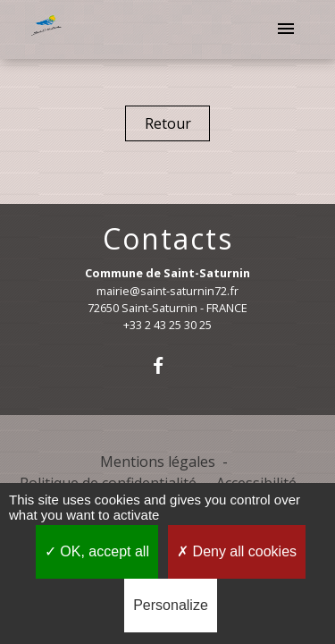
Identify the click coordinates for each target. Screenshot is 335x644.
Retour (168, 123)
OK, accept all (97, 551)
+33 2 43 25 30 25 (167, 325)
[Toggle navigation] (286, 30)
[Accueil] (48, 30)
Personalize (171, 605)
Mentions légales (158, 462)
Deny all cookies (237, 551)
